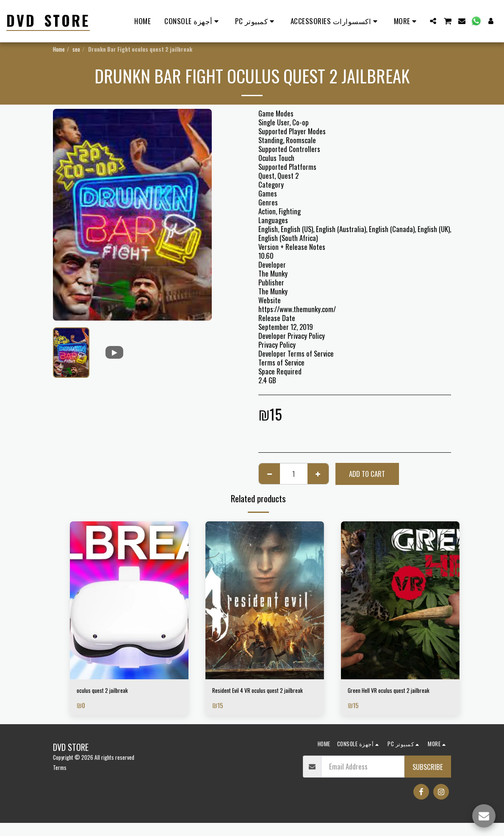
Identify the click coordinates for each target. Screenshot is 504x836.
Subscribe (428, 779)
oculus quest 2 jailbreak (110, 691)
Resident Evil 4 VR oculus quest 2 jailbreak (258, 697)
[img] (129, 600)
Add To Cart (367, 474)
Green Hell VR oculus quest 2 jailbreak (388, 697)
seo (76, 49)
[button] (433, 21)
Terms (60, 780)
